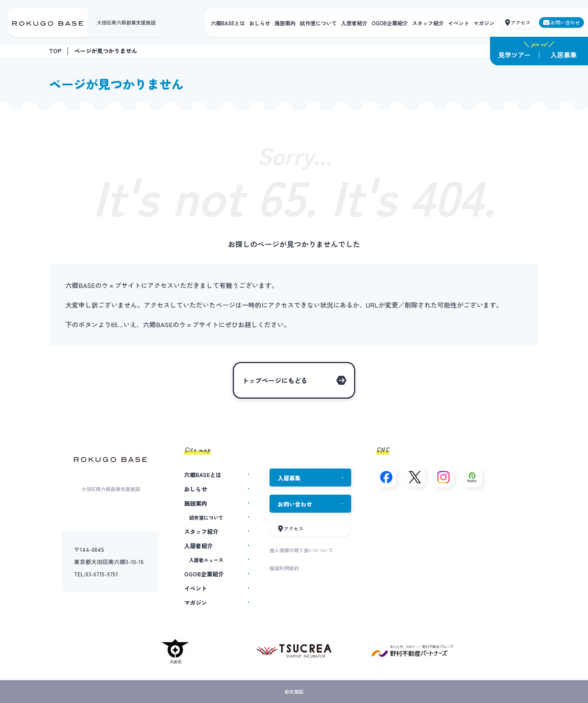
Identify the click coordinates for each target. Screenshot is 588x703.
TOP (55, 51)
